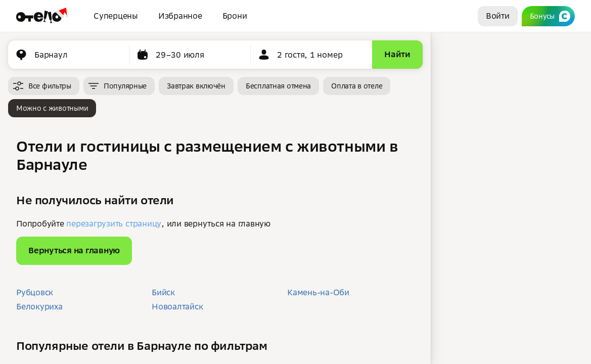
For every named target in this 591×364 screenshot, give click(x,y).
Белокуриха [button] (39, 306)
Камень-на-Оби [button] (318, 292)
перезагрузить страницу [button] (114, 223)
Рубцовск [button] (35, 292)
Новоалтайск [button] (177, 306)
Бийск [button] (163, 292)
